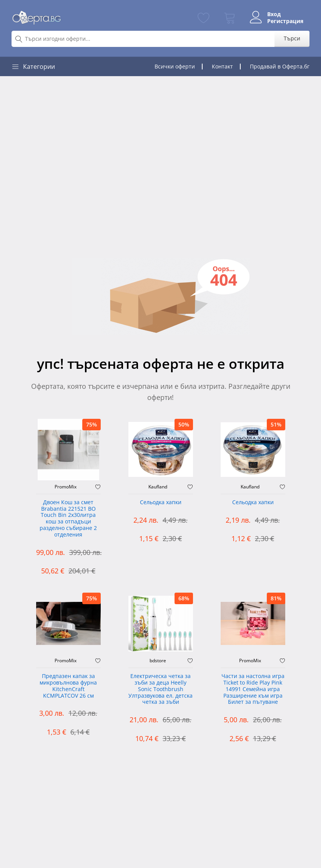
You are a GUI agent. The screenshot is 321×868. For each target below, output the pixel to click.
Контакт (222, 66)
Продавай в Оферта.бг (280, 66)
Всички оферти (175, 66)
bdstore (158, 661)
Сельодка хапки (161, 502)
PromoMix (66, 487)
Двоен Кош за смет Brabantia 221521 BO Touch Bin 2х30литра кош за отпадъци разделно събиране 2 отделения (68, 519)
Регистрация (285, 21)
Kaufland (158, 487)
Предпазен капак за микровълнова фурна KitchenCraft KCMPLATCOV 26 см (68, 686)
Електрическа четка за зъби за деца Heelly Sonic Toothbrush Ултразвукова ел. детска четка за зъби (160, 689)
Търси (292, 38)
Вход (274, 14)
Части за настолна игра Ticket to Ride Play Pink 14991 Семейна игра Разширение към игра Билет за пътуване (253, 689)
